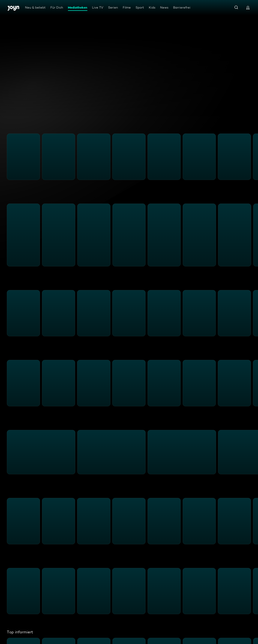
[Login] (248, 8)
